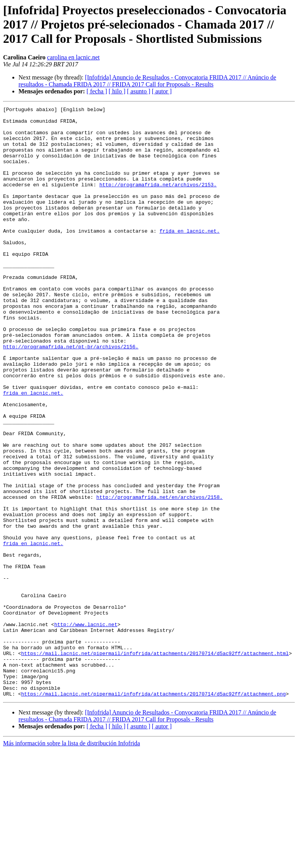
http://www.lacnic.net (86, 728)
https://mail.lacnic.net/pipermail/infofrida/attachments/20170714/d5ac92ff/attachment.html (155, 763)
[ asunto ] (138, 91)
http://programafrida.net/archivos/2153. (158, 201)
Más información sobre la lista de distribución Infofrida (72, 861)
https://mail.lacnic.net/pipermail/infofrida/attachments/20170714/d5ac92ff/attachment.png (153, 812)
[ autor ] (162, 91)
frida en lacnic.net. (190, 256)
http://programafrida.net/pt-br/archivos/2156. (71, 395)
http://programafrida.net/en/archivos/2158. (160, 576)
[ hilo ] (117, 91)
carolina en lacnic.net (73, 57)
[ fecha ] (97, 91)
